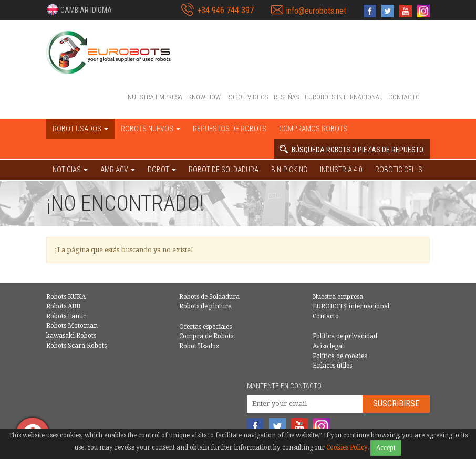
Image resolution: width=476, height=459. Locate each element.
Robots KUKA (66, 297)
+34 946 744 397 (225, 10)
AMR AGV (118, 170)
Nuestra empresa (155, 97)
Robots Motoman (72, 326)
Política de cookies (340, 356)
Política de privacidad (345, 336)
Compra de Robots (206, 336)
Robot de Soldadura (224, 170)
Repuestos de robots (230, 129)
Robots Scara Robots (76, 346)
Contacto (404, 97)
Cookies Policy (347, 447)
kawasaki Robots (71, 336)
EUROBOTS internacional (344, 97)
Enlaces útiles (332, 366)
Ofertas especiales (205, 327)
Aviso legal (328, 346)
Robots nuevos (151, 129)
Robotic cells (399, 170)
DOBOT (162, 170)
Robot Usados (199, 346)
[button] (79, 9)
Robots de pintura (205, 306)
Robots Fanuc (66, 316)
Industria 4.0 (341, 170)
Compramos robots (313, 129)
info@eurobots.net (316, 11)
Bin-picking (289, 170)
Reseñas (286, 97)
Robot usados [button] (80, 129)
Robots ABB (63, 306)
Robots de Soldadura (209, 297)
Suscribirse (396, 404)
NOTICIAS (70, 170)
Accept (386, 448)
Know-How (204, 97)
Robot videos (247, 97)
